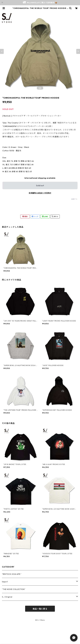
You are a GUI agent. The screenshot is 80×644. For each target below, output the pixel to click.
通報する (74, 199)
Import (5, 582)
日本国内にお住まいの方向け (40, 193)
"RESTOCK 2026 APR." (12, 574)
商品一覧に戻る (40, 609)
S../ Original (7, 597)
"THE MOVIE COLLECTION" (14, 589)
